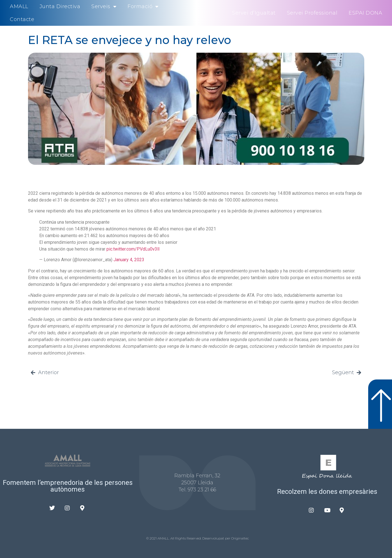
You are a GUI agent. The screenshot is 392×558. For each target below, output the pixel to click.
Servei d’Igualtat (254, 13)
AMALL (19, 6)
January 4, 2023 (129, 260)
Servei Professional (312, 13)
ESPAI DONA (365, 13)
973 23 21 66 (202, 490)
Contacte (22, 19)
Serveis (104, 6)
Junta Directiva (60, 6)
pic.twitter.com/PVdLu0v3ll (133, 249)
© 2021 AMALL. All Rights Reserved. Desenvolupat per (189, 538)
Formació (143, 6)
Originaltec (240, 538)
